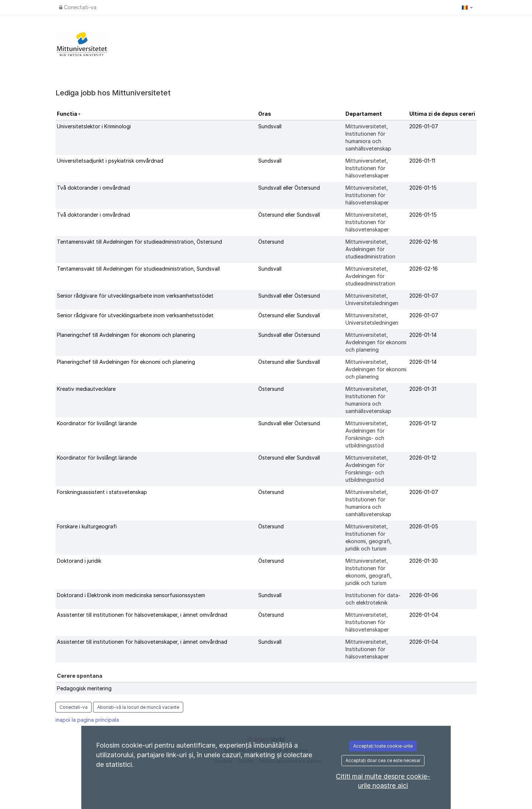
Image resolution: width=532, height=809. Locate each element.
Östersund (271, 242)
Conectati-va (78, 7)
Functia (68, 114)
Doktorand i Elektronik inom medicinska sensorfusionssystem (131, 595)
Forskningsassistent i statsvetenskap (102, 492)
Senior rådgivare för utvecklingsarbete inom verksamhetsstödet (135, 296)
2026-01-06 (424, 595)
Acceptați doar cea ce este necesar (383, 760)
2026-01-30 (424, 561)
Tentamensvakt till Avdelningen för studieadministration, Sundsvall (138, 269)
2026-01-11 (422, 161)
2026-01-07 (424, 126)
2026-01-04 (424, 615)
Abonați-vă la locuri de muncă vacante (138, 707)
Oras (265, 114)
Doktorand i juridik (79, 561)
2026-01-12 (423, 423)
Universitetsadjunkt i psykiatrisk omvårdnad (110, 161)
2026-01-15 (423, 188)
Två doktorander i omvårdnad (93, 188)
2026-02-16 (424, 242)
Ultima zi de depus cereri (442, 114)
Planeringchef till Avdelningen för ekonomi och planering (126, 335)
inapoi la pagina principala (87, 720)
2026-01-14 (423, 335)
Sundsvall (270, 126)
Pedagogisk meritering (84, 688)
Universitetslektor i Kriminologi (94, 126)
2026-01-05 (424, 526)
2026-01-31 (423, 389)
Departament (364, 114)
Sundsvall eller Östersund (289, 188)
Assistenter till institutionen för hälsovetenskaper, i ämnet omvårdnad (142, 615)
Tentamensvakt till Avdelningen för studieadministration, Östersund (139, 242)
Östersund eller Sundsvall (289, 215)
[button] (467, 7)
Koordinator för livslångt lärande (97, 423)
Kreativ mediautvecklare (86, 389)
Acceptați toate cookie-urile (383, 746)
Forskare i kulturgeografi (87, 526)
